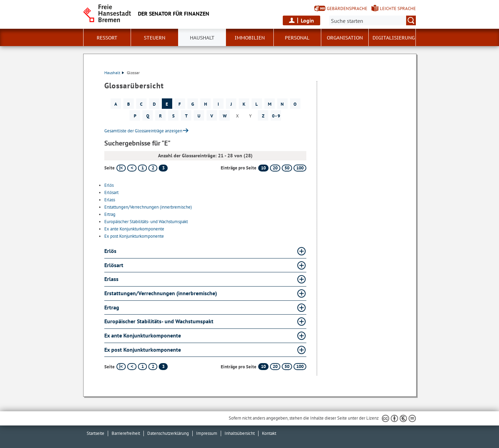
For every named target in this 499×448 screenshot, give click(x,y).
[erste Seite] (121, 168)
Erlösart (111, 192)
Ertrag (110, 214)
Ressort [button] (107, 38)
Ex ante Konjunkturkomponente (134, 229)
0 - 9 (276, 116)
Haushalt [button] (202, 38)
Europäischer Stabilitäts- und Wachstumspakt (146, 222)
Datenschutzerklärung (168, 433)
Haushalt (114, 73)
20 (275, 168)
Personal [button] (297, 38)
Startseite (95, 433)
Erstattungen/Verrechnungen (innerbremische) (148, 207)
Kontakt (269, 433)
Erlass (110, 200)
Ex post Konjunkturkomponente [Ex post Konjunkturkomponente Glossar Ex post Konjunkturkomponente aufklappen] (143, 350)
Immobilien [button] (250, 38)
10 (263, 168)
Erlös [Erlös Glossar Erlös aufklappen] (110, 251)
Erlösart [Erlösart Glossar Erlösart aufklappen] (114, 265)
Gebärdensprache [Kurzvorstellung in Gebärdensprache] (347, 8)
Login (307, 20)
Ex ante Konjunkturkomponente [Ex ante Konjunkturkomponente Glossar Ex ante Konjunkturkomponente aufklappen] (143, 335)
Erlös (109, 185)
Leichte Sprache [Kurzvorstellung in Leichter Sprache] (398, 8)
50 (287, 168)
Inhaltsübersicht (240, 433)
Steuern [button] (155, 38)
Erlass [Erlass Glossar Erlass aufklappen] (111, 279)
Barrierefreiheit (126, 433)
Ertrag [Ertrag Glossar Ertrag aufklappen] (112, 307)
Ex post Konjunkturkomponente (134, 236)
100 (300, 168)
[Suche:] (373, 20)
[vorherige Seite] (132, 168)
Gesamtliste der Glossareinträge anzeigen (143, 131)
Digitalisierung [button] (394, 38)
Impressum (207, 433)
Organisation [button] (345, 38)
